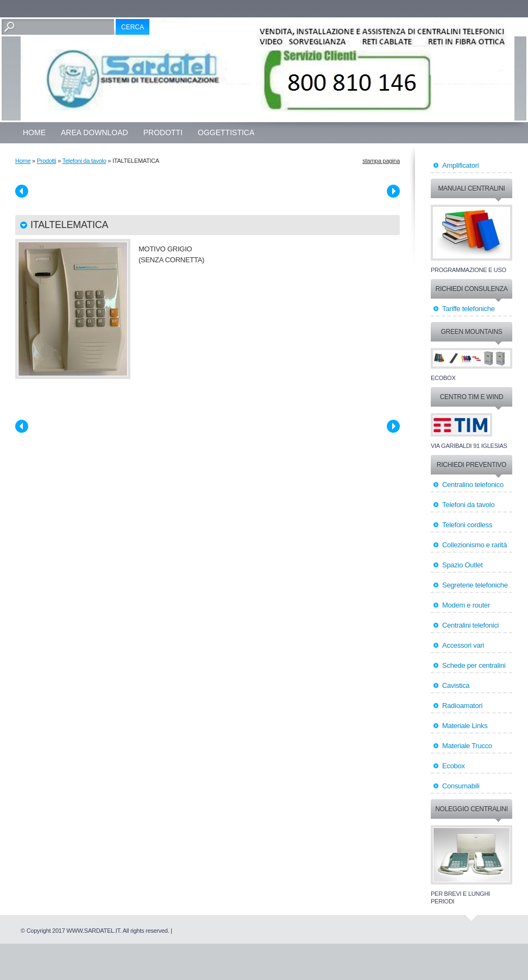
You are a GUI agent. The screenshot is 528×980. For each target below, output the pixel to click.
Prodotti (163, 132)
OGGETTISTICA (226, 132)
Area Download (95, 132)
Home (34, 132)
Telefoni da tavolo (84, 161)
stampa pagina (381, 161)
